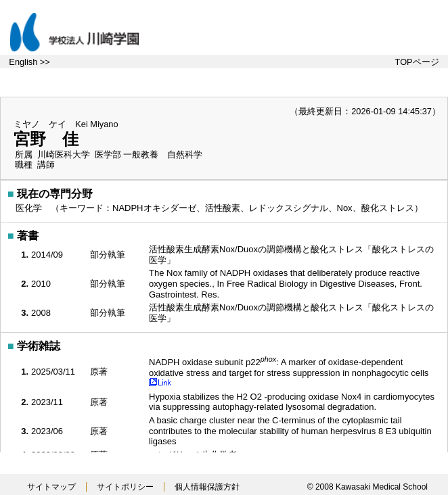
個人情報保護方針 (207, 487)
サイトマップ (51, 487)
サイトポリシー (125, 487)
